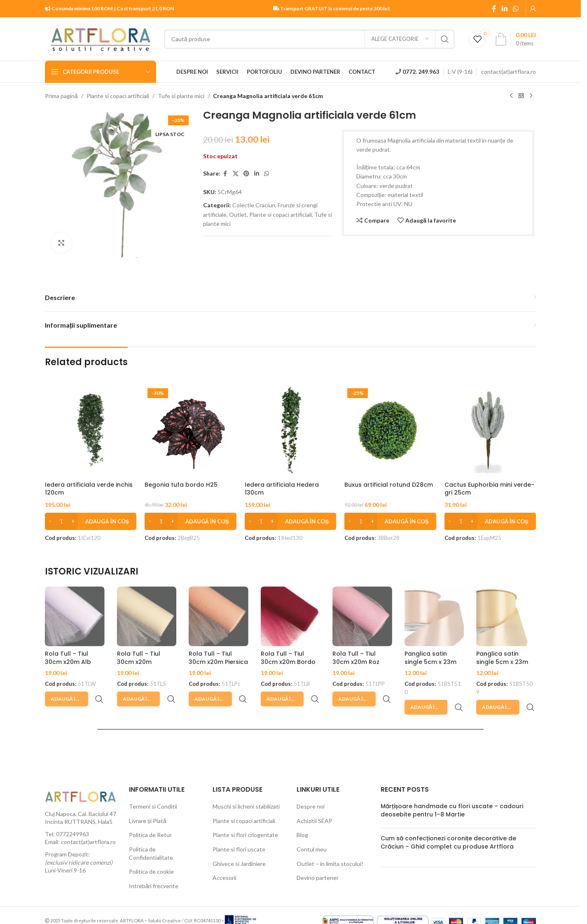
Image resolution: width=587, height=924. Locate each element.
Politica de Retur (150, 815)
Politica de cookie (151, 852)
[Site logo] (101, 38)
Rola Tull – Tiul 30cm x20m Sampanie (139, 662)
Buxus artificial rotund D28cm (389, 485)
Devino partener (318, 858)
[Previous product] (511, 96)
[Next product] (531, 96)
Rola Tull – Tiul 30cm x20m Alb (68, 658)
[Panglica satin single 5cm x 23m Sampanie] (506, 616)
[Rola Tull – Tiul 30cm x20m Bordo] (291, 616)
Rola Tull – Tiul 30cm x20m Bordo (288, 658)
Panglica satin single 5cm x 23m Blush (430, 662)
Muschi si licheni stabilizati (246, 787)
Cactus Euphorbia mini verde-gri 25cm (489, 489)
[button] (91, 521)
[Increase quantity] (73, 521)
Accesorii (225, 858)
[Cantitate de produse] (61, 521)
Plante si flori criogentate (245, 815)
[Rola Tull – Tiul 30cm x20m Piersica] (219, 616)
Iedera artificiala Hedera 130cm (282, 489)
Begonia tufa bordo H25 (181, 485)
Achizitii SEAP (315, 801)
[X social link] (236, 174)
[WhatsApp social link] (516, 9)
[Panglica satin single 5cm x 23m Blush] (434, 616)
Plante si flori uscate (239, 829)
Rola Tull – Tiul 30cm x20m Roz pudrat (356, 662)
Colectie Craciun (254, 205)
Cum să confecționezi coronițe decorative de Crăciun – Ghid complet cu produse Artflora (448, 823)
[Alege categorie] (400, 39)
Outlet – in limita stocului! (330, 844)
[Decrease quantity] (50, 521)
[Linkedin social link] (504, 9)
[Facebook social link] (494, 9)
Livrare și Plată (148, 801)
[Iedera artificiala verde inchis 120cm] (91, 431)
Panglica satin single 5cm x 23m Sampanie (502, 662)
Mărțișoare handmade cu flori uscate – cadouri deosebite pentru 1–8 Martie (452, 790)
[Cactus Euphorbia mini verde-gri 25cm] (490, 431)
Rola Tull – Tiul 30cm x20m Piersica (218, 658)
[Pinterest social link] (246, 174)
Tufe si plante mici (181, 96)
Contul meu (312, 829)
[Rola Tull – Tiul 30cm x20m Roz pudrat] (362, 616)
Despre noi (311, 787)
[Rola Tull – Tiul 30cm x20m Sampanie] (147, 616)
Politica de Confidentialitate (151, 834)
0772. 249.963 (421, 72)
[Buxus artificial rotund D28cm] (390, 431)
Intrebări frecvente (154, 866)
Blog (302, 815)
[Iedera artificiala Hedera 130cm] (290, 431)
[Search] (309, 39)
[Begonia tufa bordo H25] (190, 431)
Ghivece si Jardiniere (239, 844)
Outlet (238, 215)
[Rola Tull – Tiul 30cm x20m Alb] (75, 616)
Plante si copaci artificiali (118, 96)
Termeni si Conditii (153, 787)
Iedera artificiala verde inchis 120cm (89, 489)
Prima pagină (61, 96)
